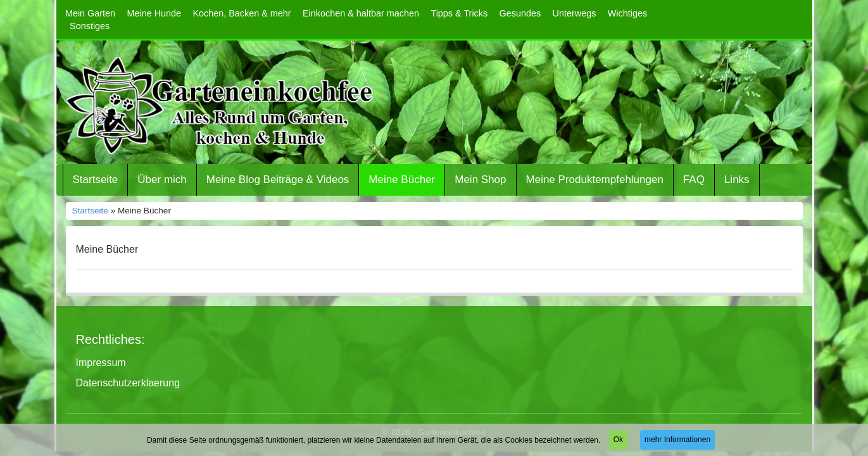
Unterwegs (575, 13)
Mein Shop (480, 180)
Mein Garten (90, 13)
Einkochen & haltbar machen (361, 13)
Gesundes (520, 13)
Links (737, 180)
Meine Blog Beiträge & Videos (278, 180)
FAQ (694, 180)
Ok (618, 440)
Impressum (101, 363)
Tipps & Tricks (459, 13)
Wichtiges (627, 13)
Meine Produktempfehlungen (595, 180)
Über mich (162, 180)
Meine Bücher (402, 180)
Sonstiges (90, 26)
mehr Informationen (677, 440)
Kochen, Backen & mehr (242, 13)
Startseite (96, 180)
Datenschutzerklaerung (128, 383)
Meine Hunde (154, 13)
